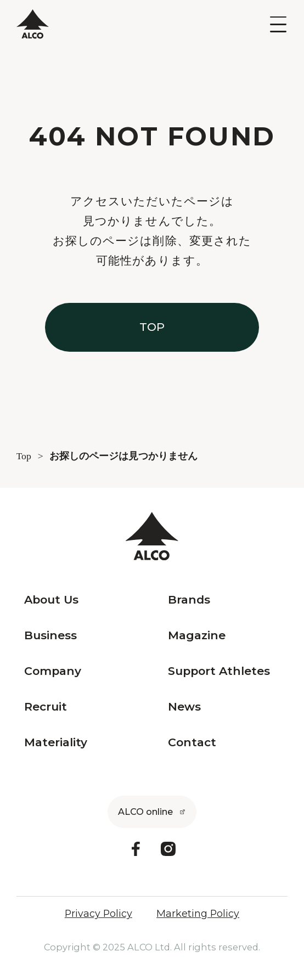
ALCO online (145, 812)
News (184, 707)
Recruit (46, 707)
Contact (192, 743)
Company (53, 671)
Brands (189, 600)
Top (24, 456)
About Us (51, 600)
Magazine (197, 636)
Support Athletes (219, 671)
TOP (152, 327)
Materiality (56, 743)
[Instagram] (168, 849)
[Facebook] (136, 849)
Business (50, 636)
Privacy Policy (98, 914)
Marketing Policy (198, 914)
